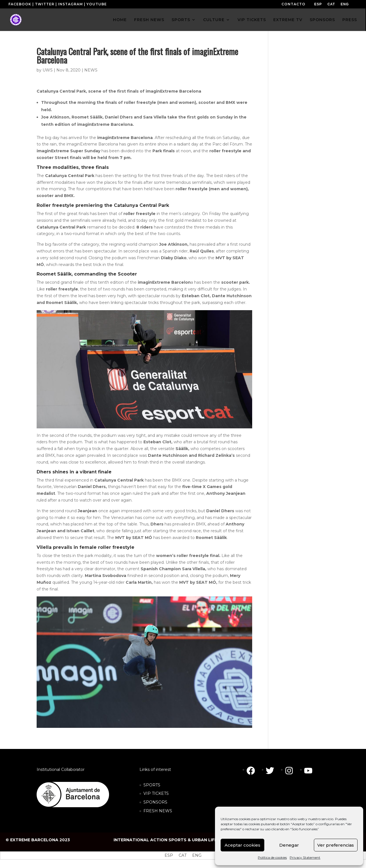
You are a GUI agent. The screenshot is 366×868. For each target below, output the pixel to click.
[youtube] (310, 771)
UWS (48, 70)
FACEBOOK (20, 4)
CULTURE (214, 20)
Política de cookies (272, 857)
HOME (120, 20)
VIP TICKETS (252, 20)
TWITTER (45, 4)
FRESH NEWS (149, 20)
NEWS (91, 70)
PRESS (350, 20)
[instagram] (292, 771)
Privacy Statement (305, 857)
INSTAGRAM (70, 4)
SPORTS (181, 20)
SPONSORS (322, 20)
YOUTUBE (97, 4)
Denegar (289, 845)
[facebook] (254, 771)
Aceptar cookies (242, 845)
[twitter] (273, 771)
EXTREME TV (288, 20)
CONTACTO (293, 4)
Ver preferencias (336, 845)
